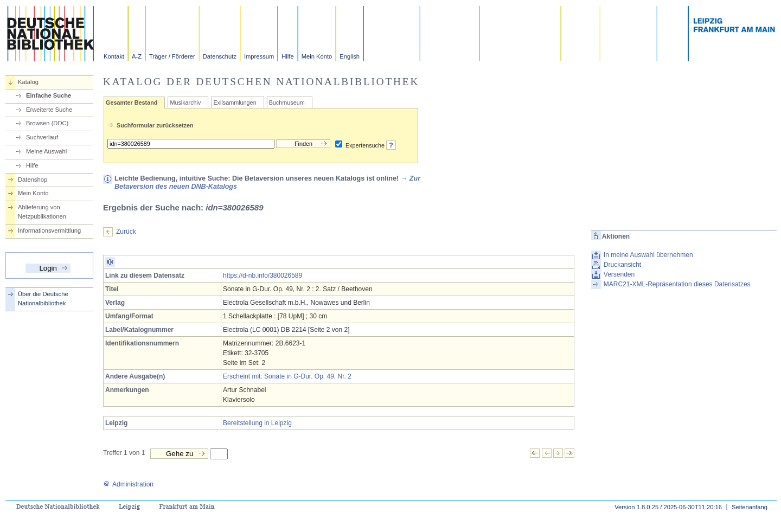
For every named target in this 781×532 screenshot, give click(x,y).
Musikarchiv (185, 102)
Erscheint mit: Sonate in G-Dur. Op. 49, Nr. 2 (287, 376)
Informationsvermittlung (49, 230)
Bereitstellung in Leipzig (257, 423)
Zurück (126, 232)
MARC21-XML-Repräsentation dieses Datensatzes (677, 284)
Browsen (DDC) (47, 123)
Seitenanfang (750, 507)
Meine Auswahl (46, 151)
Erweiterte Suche (49, 110)
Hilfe (287, 56)
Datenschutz (220, 56)
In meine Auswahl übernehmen (648, 255)
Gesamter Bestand (132, 102)
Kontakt (114, 56)
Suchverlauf (42, 137)
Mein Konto (317, 56)
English (350, 56)
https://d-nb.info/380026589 (263, 275)
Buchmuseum (287, 102)
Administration (128, 484)
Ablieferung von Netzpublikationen (42, 212)
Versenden (619, 274)
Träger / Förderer (172, 56)
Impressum (259, 56)
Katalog (28, 82)
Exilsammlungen (235, 102)
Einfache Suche (49, 95)
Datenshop (33, 180)
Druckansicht (622, 265)
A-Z (137, 56)
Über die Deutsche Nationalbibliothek (43, 299)
